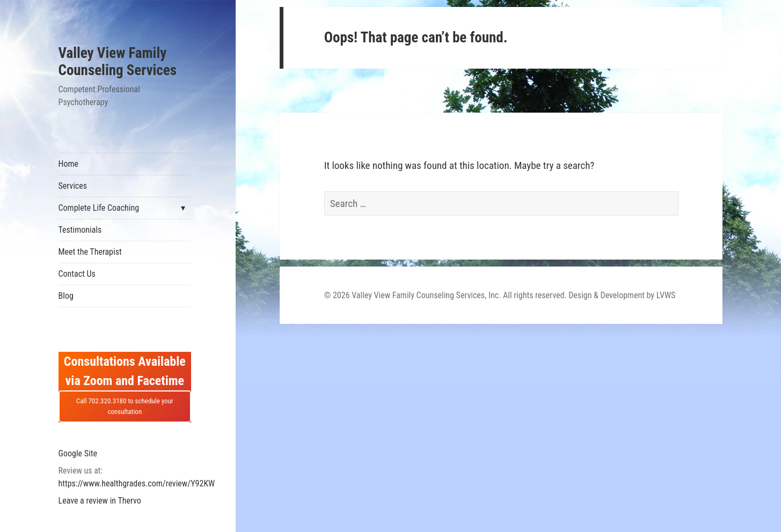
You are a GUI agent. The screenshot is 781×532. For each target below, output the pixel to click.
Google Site (78, 453)
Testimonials (80, 230)
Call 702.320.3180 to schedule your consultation (125, 406)
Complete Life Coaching (99, 208)
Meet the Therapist (90, 252)
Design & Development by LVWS (622, 295)
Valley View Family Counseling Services (118, 62)
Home (69, 164)
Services (73, 186)
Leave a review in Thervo (100, 501)
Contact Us (77, 274)
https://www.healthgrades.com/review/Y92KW (137, 483)
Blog (66, 296)
